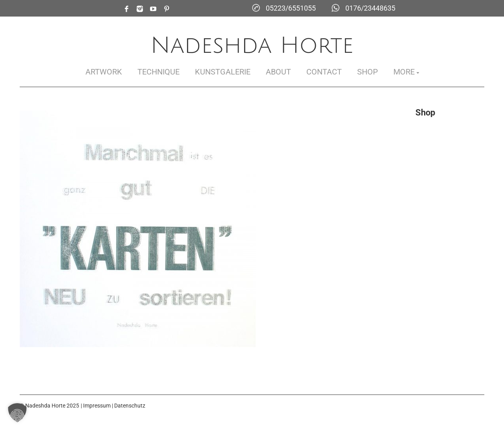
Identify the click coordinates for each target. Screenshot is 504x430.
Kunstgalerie (223, 72)
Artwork (104, 72)
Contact (324, 72)
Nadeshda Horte (252, 46)
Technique (158, 72)
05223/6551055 (291, 8)
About (278, 72)
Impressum (97, 406)
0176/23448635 (370, 8)
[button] (17, 413)
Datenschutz (130, 406)
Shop (368, 72)
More (404, 72)
